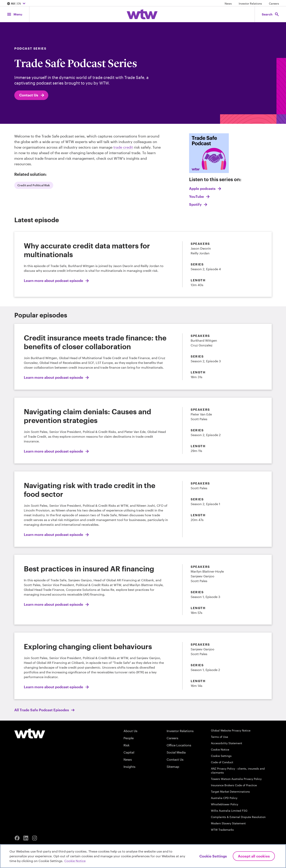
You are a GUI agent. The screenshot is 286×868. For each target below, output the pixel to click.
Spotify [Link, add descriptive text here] (196, 204)
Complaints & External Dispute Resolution (238, 817)
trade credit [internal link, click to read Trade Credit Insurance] (123, 147)
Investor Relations (250, 3)
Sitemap (173, 767)
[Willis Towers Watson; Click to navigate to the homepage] (142, 14)
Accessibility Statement (227, 743)
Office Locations (179, 745)
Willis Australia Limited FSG (229, 811)
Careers (274, 3)
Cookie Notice (220, 749)
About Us (130, 731)
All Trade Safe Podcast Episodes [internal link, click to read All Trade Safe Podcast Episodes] (42, 710)
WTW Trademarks (222, 830)
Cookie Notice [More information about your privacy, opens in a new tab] (75, 861)
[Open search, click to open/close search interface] (270, 14)
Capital (129, 752)
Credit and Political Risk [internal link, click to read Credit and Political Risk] (34, 185)
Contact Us (32, 95)
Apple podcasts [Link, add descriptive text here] (203, 188)
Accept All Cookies (254, 856)
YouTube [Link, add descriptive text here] (197, 196)
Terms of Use (219, 737)
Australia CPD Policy (224, 798)
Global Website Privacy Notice (231, 730)
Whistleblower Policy (225, 804)
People (129, 738)
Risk (127, 745)
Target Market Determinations (230, 792)
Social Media (176, 752)
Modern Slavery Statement (228, 823)
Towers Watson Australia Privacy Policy (236, 779)
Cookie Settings (221, 756)
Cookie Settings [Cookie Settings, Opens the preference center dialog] (213, 856)
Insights (129, 767)
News (228, 3)
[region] (143, 856)
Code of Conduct (222, 762)
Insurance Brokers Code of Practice (234, 785)
